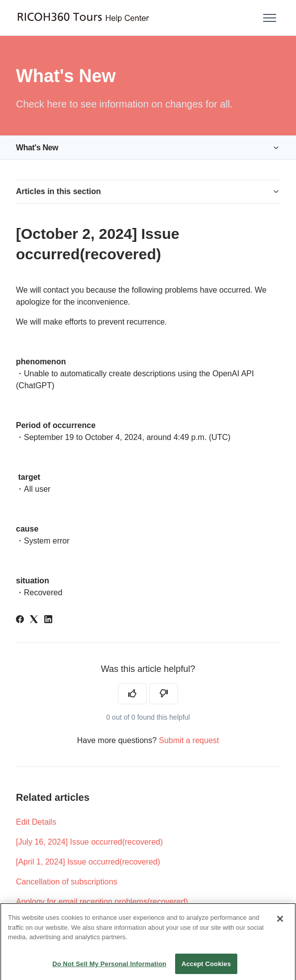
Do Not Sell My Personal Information (109, 970)
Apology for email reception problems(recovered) (102, 902)
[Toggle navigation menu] (270, 18)
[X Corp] (34, 620)
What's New (37, 148)
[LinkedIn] (48, 620)
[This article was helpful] (132, 694)
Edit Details (36, 822)
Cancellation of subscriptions (67, 882)
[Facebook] (20, 620)
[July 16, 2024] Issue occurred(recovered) (89, 842)
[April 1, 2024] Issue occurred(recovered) (88, 862)
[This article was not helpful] (164, 694)
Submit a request (189, 740)
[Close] (280, 925)
